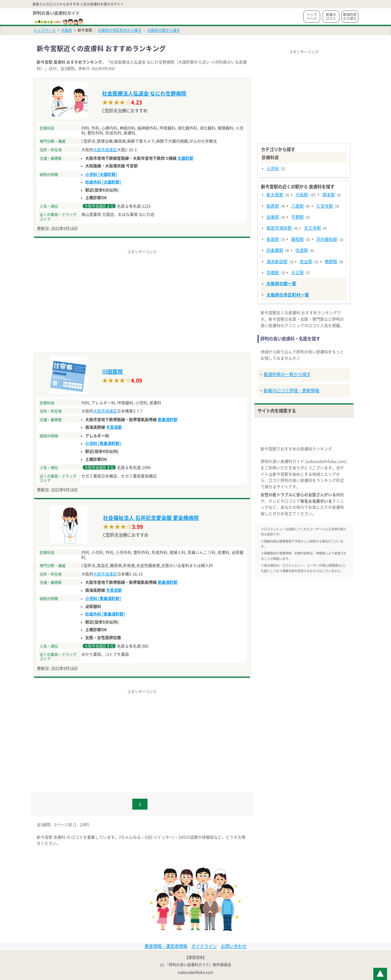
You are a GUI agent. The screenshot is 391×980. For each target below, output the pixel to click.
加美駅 (273, 217)
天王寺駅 (312, 228)
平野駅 (298, 217)
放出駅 (306, 262)
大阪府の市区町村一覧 (288, 295)
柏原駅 (273, 206)
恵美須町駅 (168, 420)
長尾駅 (273, 239)
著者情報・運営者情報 (166, 946)
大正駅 (298, 273)
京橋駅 (273, 273)
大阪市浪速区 (105, 150)
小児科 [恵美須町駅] (103, 443)
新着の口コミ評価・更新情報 (291, 391)
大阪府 (67, 30)
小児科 (273, 169)
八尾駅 (298, 206)
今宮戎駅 (114, 427)
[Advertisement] (142, 298)
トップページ (312, 16)
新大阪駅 (275, 195)
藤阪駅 (298, 239)
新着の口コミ (331, 16)
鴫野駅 (331, 262)
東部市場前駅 (279, 228)
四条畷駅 (275, 250)
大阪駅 (302, 195)
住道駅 (302, 250)
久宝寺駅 (325, 206)
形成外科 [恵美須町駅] (105, 614)
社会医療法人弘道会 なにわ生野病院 (144, 94)
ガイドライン (204, 946)
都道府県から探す (350, 16)
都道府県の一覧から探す (287, 374)
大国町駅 (185, 158)
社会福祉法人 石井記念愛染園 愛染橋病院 (151, 518)
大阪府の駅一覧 (281, 284)
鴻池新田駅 (277, 262)
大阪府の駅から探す (164, 30)
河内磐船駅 (327, 239)
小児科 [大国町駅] (101, 174)
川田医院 (112, 372)
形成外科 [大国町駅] (103, 182)
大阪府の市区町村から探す (120, 30)
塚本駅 (329, 195)
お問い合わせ (234, 946)
